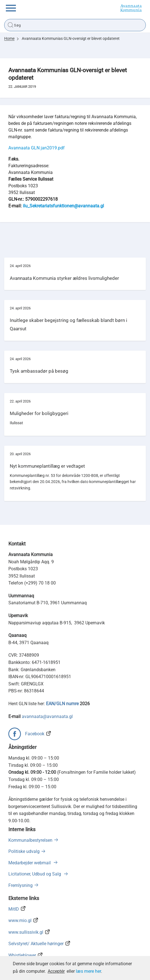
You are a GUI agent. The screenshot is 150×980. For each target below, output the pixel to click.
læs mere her (88, 971)
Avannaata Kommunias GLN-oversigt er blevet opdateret (71, 38)
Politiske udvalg (24, 851)
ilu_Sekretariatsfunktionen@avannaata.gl (63, 206)
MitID (14, 909)
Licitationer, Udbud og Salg (35, 874)
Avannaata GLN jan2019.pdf (37, 148)
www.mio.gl (20, 920)
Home (9, 38)
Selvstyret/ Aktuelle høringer (36, 944)
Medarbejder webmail (30, 863)
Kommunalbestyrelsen (30, 840)
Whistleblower (22, 955)
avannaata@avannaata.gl (47, 716)
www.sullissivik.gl (26, 932)
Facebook (35, 734)
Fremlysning (20, 885)
